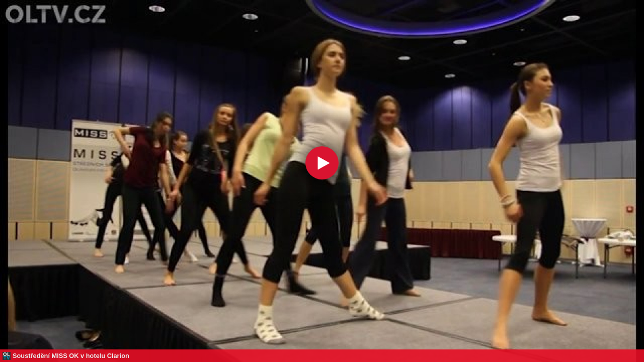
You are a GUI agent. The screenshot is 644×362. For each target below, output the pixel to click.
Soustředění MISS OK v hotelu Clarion (71, 356)
